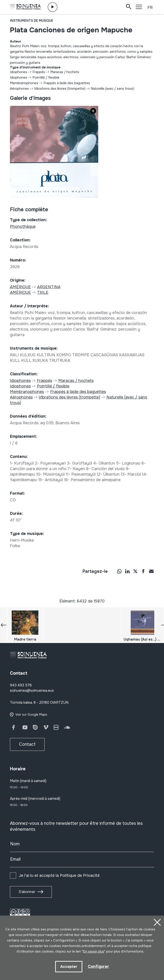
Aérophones (19, 89)
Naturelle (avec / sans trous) (112, 89)
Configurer (98, 966)
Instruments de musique (32, 21)
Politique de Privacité (80, 875)
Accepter (69, 967)
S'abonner (27, 892)
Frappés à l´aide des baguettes (67, 83)
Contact (27, 744)
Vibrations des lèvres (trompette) (60, 89)
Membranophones (24, 83)
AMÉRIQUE (20, 287)
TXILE (43, 292)
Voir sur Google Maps (31, 715)
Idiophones (19, 72)
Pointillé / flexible (46, 77)
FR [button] (150, 8)
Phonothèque (23, 227)
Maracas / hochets (65, 72)
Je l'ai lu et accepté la (59, 875)
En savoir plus (94, 951)
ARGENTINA (49, 287)
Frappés (39, 72)
